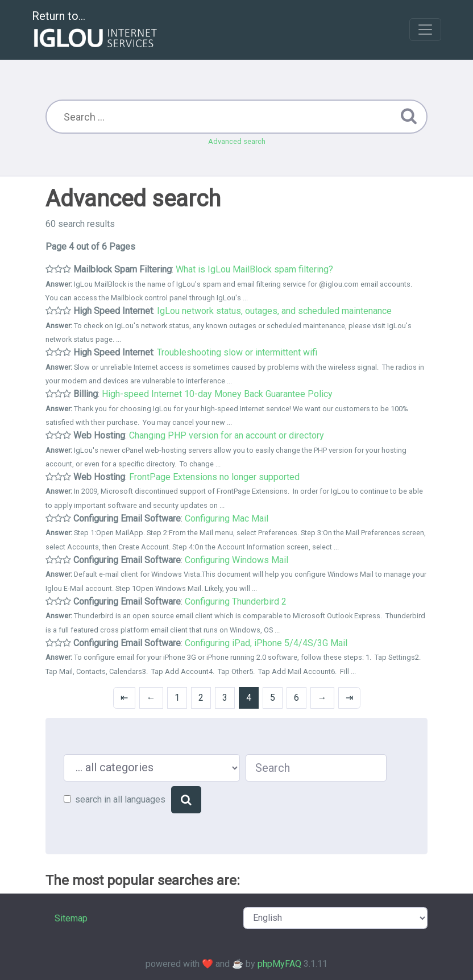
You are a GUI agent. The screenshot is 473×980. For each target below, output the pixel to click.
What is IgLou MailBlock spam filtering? (254, 269)
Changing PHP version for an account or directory (227, 435)
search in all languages (120, 799)
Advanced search (237, 141)
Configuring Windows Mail (236, 560)
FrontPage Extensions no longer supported (214, 477)
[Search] (186, 800)
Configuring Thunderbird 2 (236, 601)
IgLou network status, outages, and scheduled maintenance (274, 311)
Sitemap (71, 918)
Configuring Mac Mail (227, 518)
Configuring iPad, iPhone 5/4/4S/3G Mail (266, 643)
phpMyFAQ (279, 964)
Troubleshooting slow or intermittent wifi (237, 352)
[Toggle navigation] (425, 30)
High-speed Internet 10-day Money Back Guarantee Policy (217, 394)
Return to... (96, 30)
